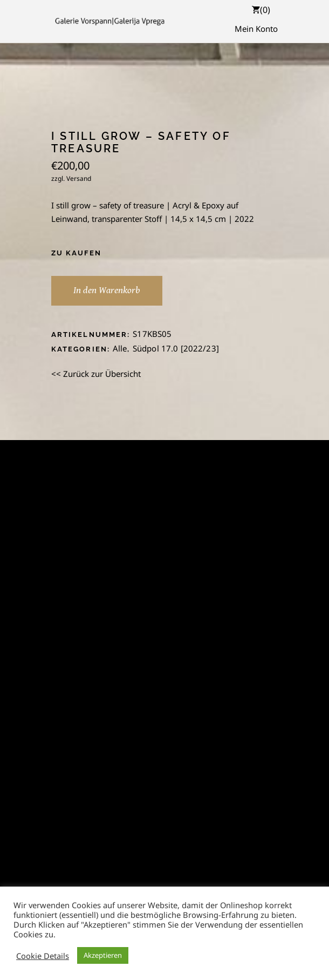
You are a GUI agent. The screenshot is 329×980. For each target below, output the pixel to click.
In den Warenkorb (107, 290)
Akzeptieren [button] (103, 955)
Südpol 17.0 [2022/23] (176, 348)
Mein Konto (256, 29)
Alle (120, 348)
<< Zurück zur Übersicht (96, 374)
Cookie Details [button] (43, 956)
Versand (79, 178)
